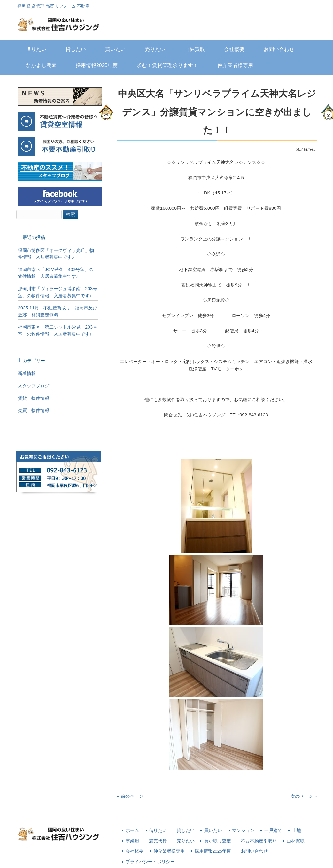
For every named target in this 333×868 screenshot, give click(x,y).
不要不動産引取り (259, 841)
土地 (297, 830)
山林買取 (296, 841)
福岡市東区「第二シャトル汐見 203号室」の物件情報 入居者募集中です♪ (58, 331)
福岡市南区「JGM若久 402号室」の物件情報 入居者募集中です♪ (56, 273)
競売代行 (158, 841)
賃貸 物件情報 (34, 398)
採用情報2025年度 (213, 851)
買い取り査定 (218, 841)
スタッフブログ (34, 386)
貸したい (186, 830)
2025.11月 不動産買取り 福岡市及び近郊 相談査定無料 (58, 311)
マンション (243, 830)
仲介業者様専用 (169, 851)
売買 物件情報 (34, 410)
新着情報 (27, 373)
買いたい (213, 830)
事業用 (132, 841)
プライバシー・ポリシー (150, 862)
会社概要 (135, 851)
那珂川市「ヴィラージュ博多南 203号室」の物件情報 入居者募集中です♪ (58, 292)
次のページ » (304, 796)
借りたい (158, 830)
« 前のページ (130, 796)
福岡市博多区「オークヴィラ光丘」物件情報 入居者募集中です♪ (56, 254)
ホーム (132, 830)
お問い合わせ (254, 851)
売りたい (186, 841)
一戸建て (273, 830)
